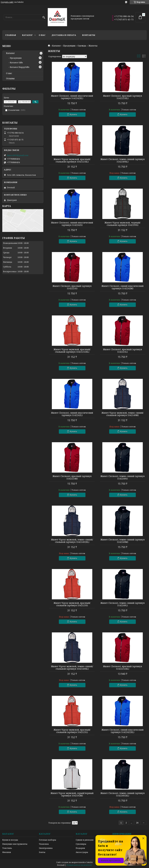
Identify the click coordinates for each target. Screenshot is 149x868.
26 (137, 823)
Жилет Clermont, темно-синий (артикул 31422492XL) (123, 794)
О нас (42, 35)
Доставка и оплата (64, 35)
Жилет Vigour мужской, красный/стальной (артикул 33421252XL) (72, 351)
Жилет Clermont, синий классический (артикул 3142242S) (72, 224)
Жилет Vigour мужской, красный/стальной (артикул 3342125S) (72, 604)
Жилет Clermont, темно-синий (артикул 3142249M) (123, 541)
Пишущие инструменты (15, 844)
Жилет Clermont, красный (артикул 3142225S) (72, 287)
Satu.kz (90, 862)
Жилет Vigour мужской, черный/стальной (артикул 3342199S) (123, 224)
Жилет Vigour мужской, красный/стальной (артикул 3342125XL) (72, 160)
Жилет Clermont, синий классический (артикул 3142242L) (72, 414)
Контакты (89, 35)
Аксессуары (82, 852)
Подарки (80, 848)
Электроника (46, 848)
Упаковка (44, 844)
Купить (74, 114)
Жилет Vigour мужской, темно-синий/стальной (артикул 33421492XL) (72, 541)
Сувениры (81, 844)
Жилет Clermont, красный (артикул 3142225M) (72, 477)
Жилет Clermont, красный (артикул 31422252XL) (123, 668)
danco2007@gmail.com (18, 155)
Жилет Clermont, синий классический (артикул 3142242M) (123, 287)
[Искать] (44, 17)
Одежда (82, 46)
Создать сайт (7, 2)
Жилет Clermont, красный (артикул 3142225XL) (123, 97)
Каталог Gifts (16, 62)
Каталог (27, 35)
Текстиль (7, 848)
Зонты (42, 852)
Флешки (7, 852)
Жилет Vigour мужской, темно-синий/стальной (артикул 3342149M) (123, 414)
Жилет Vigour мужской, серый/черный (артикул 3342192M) (72, 794)
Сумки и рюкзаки (85, 840)
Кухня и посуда (10, 840)
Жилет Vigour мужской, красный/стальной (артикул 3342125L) (72, 731)
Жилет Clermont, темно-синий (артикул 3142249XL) (123, 160)
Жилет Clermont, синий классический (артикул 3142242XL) (72, 97)
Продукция (69, 46)
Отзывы (10, 78)
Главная (11, 35)
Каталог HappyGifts (20, 67)
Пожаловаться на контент (79, 865)
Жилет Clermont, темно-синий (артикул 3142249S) (123, 477)
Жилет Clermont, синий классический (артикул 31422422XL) (123, 731)
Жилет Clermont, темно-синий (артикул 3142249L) (123, 604)
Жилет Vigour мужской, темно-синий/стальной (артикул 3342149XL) (72, 668)
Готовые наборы (48, 840)
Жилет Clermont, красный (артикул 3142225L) (123, 351)
